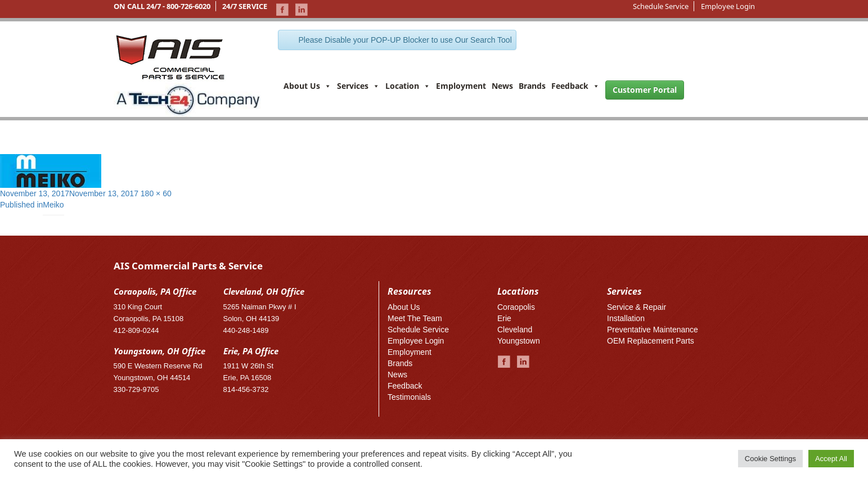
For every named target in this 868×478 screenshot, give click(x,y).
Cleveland (515, 330)
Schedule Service (661, 6)
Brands (532, 86)
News (502, 86)
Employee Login (728, 6)
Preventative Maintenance (653, 330)
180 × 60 (156, 193)
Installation (626, 318)
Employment (461, 86)
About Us (307, 86)
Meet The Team (415, 318)
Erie (504, 318)
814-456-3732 (246, 389)
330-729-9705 (136, 389)
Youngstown (519, 341)
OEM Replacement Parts (651, 341)
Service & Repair (637, 307)
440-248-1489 (246, 330)
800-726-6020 (188, 6)
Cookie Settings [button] (770, 459)
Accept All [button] (831, 459)
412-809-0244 (136, 330)
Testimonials (409, 397)
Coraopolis (516, 307)
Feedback (575, 86)
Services (358, 86)
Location (408, 86)
